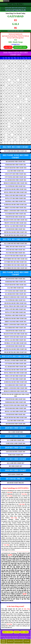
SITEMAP (17, 632)
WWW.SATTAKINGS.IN (15, 10)
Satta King (27, 609)
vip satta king (22, 637)
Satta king (10, 492)
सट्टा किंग (10, 555)
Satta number (15, 638)
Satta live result (8, 638)
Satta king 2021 (15, 637)
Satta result (8, 637)
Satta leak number (23, 638)
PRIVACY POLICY (8, 632)
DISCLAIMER (24, 632)
